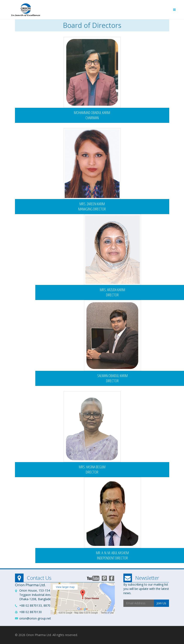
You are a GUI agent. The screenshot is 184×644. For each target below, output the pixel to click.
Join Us (161, 603)
